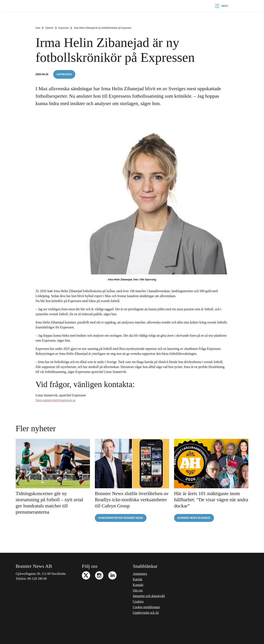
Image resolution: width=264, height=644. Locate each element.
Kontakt (138, 585)
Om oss (138, 590)
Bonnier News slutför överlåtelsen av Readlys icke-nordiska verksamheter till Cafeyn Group (132, 500)
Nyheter (49, 28)
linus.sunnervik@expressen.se (56, 400)
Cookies (138, 601)
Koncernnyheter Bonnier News (121, 518)
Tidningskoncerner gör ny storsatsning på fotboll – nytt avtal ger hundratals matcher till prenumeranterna (49, 503)
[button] (222, 6)
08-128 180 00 (37, 579)
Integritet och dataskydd (149, 596)
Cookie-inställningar (146, 607)
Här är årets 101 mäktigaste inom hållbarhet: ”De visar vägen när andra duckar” (211, 500)
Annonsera (140, 574)
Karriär (138, 579)
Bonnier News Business (194, 518)
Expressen (64, 28)
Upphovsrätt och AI (146, 613)
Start (38, 28)
